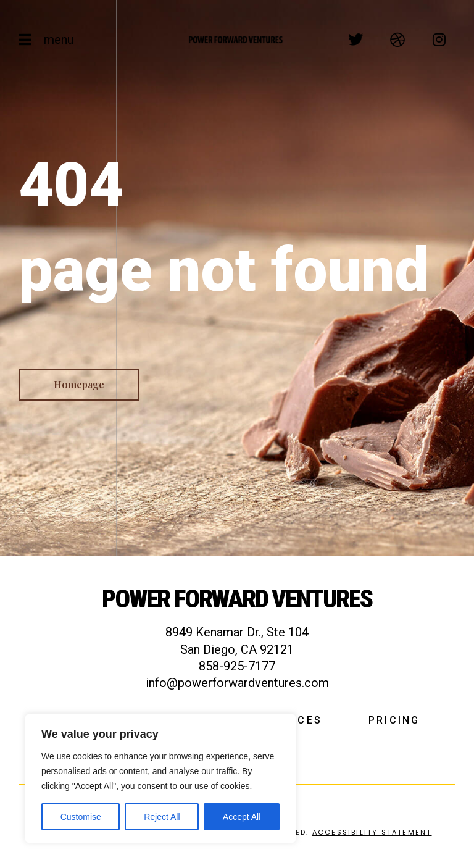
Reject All (162, 817)
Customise (81, 817)
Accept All (242, 817)
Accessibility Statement (372, 832)
